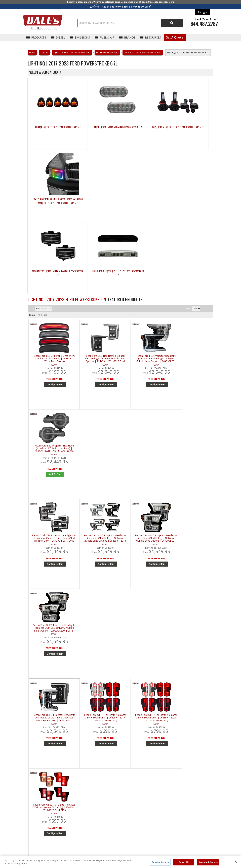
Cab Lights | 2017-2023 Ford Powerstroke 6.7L (51, 129)
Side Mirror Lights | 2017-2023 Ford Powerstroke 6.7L (51, 201)
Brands (130, 37)
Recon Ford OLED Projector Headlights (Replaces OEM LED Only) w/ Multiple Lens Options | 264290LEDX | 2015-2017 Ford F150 (191, 377)
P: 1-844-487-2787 (38, 750)
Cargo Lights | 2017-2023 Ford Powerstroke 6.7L (97, 129)
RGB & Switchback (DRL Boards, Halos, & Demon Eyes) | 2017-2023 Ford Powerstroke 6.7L (190, 131)
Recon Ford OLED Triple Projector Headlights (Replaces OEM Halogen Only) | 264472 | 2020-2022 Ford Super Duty (145, 648)
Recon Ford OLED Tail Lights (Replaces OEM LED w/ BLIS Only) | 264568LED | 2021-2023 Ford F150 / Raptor (52, 648)
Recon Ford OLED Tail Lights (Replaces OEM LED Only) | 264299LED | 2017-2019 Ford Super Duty (98, 558)
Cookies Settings (160, 862)
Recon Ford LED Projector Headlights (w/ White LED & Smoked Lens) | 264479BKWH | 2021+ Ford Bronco (191, 287)
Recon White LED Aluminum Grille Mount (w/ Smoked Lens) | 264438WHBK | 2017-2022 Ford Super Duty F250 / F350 (191, 648)
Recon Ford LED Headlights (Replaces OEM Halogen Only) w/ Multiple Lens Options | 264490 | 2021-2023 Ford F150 (98, 287)
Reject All (184, 862)
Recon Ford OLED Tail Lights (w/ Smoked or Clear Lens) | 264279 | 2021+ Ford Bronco (98, 648)
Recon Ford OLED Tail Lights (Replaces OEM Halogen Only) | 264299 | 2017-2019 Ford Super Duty (98, 467)
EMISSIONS (82, 37)
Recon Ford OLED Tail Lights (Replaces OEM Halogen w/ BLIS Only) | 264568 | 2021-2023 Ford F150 (52, 558)
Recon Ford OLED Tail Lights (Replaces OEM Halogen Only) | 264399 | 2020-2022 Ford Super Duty (145, 467)
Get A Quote (174, 37)
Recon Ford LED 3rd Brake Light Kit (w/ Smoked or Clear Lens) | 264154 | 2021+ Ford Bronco (52, 287)
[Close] (236, 862)
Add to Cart (192, 313)
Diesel (61, 37)
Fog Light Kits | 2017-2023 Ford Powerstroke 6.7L (144, 129)
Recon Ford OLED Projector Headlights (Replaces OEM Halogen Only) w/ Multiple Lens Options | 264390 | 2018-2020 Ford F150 (98, 377)
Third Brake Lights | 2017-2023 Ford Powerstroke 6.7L (97, 201)
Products (39, 37)
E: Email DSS (34, 759)
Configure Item (53, 313)
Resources (153, 37)
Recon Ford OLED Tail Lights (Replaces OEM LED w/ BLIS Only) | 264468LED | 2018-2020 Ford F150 (191, 558)
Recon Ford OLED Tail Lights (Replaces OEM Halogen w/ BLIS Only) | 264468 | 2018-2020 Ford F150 (191, 467)
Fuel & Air (107, 37)
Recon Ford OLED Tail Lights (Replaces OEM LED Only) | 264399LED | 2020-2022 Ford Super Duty (145, 558)
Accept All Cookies (208, 862)
